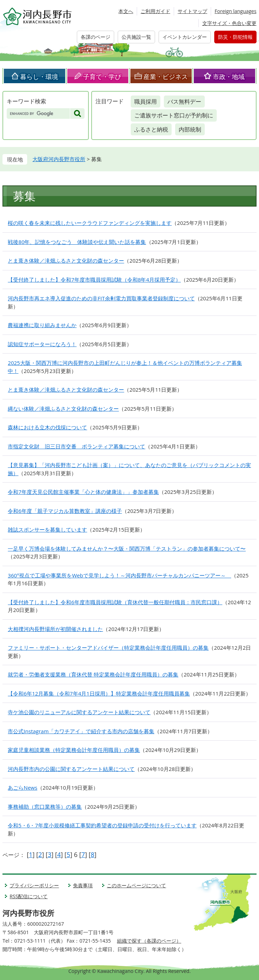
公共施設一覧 (136, 37)
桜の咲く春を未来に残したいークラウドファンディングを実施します (90, 223)
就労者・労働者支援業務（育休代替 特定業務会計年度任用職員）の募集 (93, 674)
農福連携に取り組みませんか (42, 325)
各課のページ (95, 37)
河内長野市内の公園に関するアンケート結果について (71, 769)
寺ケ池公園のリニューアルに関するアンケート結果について (79, 712)
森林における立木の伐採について (47, 427)
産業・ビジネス (166, 76)
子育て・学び (102, 76)
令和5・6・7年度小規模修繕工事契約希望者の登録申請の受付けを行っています (102, 825)
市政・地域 (229, 76)
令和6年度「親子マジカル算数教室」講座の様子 (65, 511)
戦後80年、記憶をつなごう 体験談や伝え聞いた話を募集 (77, 242)
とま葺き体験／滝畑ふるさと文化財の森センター (66, 261)
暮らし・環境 (39, 76)
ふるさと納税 (151, 129)
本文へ (126, 11)
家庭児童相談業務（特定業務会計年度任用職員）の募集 (74, 750)
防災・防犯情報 (235, 37)
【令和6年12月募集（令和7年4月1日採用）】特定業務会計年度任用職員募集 (99, 693)
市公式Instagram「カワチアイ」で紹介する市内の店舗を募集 (81, 731)
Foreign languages (236, 11)
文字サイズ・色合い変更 (229, 23)
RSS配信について (29, 896)
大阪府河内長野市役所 (59, 159)
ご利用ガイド (155, 11)
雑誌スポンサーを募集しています (47, 529)
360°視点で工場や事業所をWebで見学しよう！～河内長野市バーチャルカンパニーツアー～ (119, 575)
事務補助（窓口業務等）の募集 (45, 807)
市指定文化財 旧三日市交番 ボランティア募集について (76, 446)
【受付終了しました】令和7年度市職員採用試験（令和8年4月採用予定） (94, 280)
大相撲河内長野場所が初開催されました (55, 629)
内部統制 (190, 129)
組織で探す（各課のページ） (149, 941)
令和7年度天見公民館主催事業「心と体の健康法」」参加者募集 (83, 492)
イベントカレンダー (185, 37)
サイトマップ (192, 11)
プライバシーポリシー (34, 885)
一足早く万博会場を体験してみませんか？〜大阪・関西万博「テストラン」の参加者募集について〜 (127, 549)
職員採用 (146, 102)
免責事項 (83, 885)
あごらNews (23, 788)
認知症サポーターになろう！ (42, 344)
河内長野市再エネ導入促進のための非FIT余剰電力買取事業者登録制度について (101, 298)
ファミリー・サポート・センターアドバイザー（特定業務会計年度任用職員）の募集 (108, 648)
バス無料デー (184, 102)
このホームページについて (136, 885)
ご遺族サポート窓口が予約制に (174, 115)
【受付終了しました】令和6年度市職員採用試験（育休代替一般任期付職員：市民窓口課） (115, 602)
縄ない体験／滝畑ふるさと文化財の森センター (63, 409)
